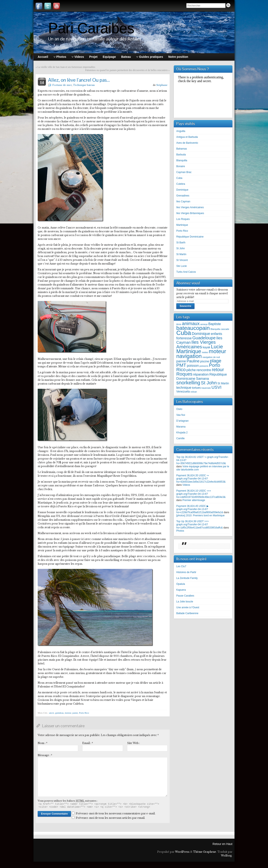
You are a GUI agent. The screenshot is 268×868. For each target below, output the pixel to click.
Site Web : (133, 743)
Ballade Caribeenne (187, 613)
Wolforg (226, 856)
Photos (180, 531)
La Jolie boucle (185, 602)
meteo (205, 352)
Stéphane (162, 85)
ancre (52, 713)
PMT (181, 365)
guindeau (59, 713)
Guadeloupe (204, 338)
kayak (206, 347)
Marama (181, 427)
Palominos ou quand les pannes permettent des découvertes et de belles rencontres (126, 70)
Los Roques (183, 219)
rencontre (204, 370)
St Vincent (182, 260)
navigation (189, 356)
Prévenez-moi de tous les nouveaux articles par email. (110, 818)
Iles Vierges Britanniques (190, 213)
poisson (193, 366)
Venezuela (183, 392)
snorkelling (188, 383)
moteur (68, 713)
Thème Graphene (205, 852)
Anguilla (181, 131)
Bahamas (182, 149)
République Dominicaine (190, 237)
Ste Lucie (182, 266)
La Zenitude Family (187, 578)
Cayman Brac (184, 172)
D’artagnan (182, 421)
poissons (204, 366)
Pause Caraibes (185, 596)
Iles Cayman (183, 201)
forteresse (184, 338)
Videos (186, 485)
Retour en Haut (222, 844)
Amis (179, 324)
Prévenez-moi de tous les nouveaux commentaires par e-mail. (116, 813)
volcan (194, 392)
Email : (88, 743)
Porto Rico (84, 713)
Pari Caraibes (91, 28)
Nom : (43, 743)
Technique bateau (84, 85)
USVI (216, 387)
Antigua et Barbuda (187, 137)
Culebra (181, 184)
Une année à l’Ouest (188, 607)
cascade (225, 329)
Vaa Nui (181, 415)
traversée (206, 388)
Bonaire (181, 166)
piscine (205, 361)
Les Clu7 (181, 566)
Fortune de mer (62, 85)
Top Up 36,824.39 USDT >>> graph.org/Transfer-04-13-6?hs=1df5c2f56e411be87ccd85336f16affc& (200, 524)
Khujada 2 (182, 433)
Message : (45, 755)
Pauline (193, 361)
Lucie (217, 347)
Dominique (182, 190)
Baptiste (215, 324)
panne (75, 713)
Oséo (179, 409)
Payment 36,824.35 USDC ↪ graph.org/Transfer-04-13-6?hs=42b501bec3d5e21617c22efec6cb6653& (201, 479)
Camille (180, 438)
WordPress (182, 852)
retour (218, 370)
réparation (201, 374)
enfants (216, 334)
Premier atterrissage (194, 500)
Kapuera (181, 590)
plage (216, 361)
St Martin (181, 254)
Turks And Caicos (186, 272)
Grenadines (183, 196)
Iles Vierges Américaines (190, 207)
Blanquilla (182, 160)
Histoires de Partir (186, 572)
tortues (196, 388)
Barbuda (181, 155)
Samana (202, 378)
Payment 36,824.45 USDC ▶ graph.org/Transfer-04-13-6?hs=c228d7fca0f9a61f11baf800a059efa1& (200, 509)
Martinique (182, 225)
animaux (191, 324)
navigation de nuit (211, 357)
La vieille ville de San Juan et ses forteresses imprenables (66, 67)
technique (184, 387)
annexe (204, 324)
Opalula (181, 584)
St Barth (181, 243)
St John (181, 248)
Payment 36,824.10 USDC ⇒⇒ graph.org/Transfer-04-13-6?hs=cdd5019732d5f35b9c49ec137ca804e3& (201, 494)
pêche (191, 370)
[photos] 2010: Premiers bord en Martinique (200, 515)
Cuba (179, 178)
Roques (184, 374)
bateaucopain (193, 328)
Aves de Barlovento (187, 143)
